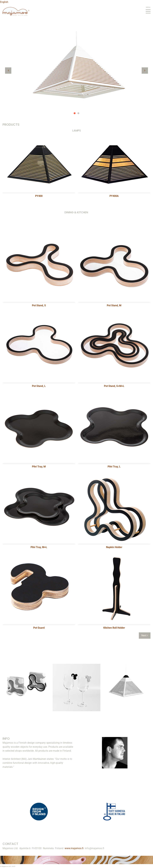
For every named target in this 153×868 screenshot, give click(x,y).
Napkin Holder (114, 547)
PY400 (39, 196)
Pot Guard (39, 628)
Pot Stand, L (39, 386)
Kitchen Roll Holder (114, 628)
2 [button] (78, 113)
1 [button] (75, 113)
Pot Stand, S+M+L (114, 386)
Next (145, 635)
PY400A (114, 196)
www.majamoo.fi (74, 848)
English (4, 2)
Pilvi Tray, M (39, 467)
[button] (8, 71)
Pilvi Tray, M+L (39, 547)
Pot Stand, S (39, 305)
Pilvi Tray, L (114, 467)
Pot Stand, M (114, 305)
